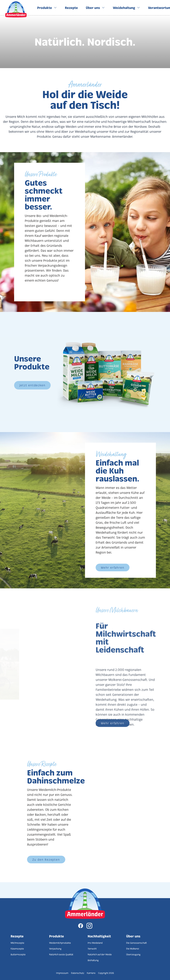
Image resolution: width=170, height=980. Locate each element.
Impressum (62, 973)
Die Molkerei (133, 949)
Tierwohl (92, 949)
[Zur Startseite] (85, 904)
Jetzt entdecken (32, 385)
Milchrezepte (17, 943)
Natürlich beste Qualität (61, 954)
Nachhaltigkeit (99, 936)
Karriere (91, 973)
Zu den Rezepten (46, 860)
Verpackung (55, 949)
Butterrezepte (18, 954)
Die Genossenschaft (136, 943)
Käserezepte (17, 949)
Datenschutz (78, 973)
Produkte (57, 936)
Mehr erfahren (113, 567)
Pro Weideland (95, 943)
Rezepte (17, 936)
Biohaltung (93, 960)
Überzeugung (133, 954)
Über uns (133, 936)
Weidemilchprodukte (60, 943)
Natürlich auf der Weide (100, 954)
